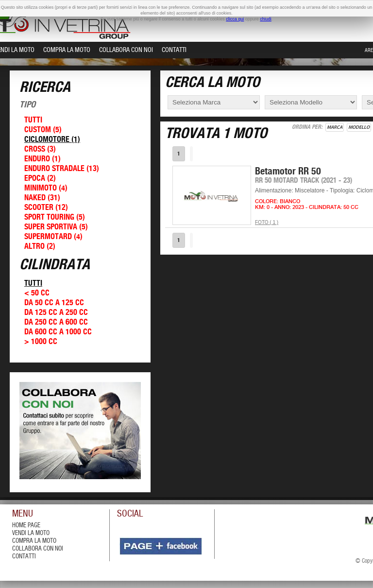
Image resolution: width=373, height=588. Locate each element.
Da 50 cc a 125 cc (54, 303)
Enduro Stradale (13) (62, 169)
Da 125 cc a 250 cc (56, 313)
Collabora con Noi (126, 50)
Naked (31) (42, 198)
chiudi (266, 19)
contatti (24, 557)
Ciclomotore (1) (52, 140)
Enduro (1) (42, 159)
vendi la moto (31, 533)
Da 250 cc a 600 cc (56, 322)
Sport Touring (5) (55, 217)
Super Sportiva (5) (56, 227)
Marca (335, 127)
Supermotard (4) (53, 237)
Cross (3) (40, 149)
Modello (359, 127)
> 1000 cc (41, 342)
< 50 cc (37, 293)
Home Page (26, 526)
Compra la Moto (67, 50)
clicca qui (235, 19)
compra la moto (34, 541)
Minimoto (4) (46, 188)
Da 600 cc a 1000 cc (58, 332)
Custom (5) (43, 130)
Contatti (174, 50)
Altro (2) (40, 247)
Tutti (33, 120)
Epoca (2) (40, 179)
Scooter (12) (46, 208)
